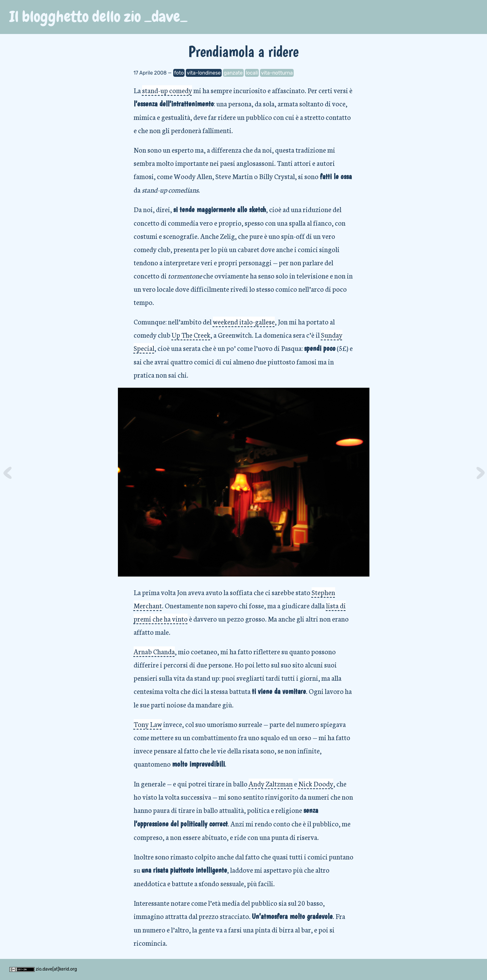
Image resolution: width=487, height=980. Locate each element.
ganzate (233, 73)
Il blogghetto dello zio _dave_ (98, 17)
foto (179, 73)
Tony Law (148, 724)
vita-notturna (277, 73)
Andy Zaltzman (271, 783)
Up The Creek (191, 335)
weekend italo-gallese (244, 321)
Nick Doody (316, 783)
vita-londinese (204, 73)
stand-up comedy (167, 90)
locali (252, 73)
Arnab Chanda (154, 651)
